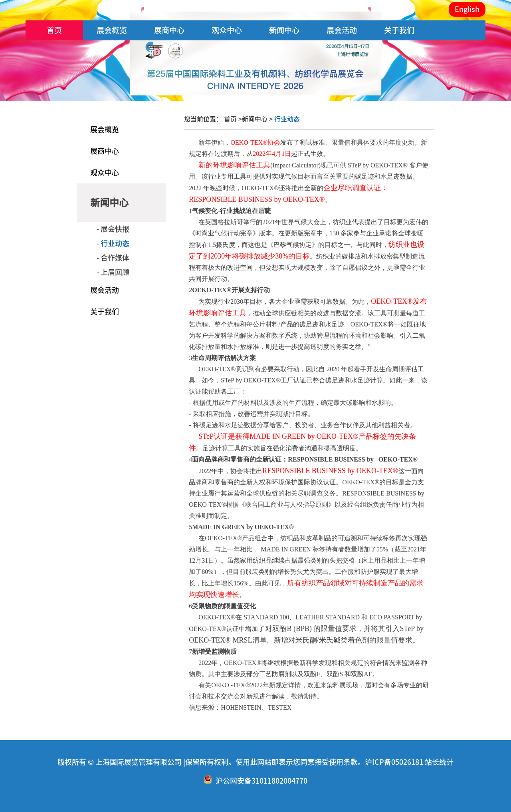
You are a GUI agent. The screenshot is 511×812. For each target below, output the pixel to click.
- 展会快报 (113, 229)
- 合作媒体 (113, 258)
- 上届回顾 (113, 272)
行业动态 (286, 119)
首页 (54, 30)
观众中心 (227, 30)
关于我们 (399, 30)
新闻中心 (284, 30)
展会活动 (342, 30)
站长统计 (439, 762)
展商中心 (169, 30)
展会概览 (112, 30)
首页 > (233, 119)
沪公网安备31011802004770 (261, 781)
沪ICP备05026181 (394, 762)
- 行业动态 (113, 243)
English (467, 9)
